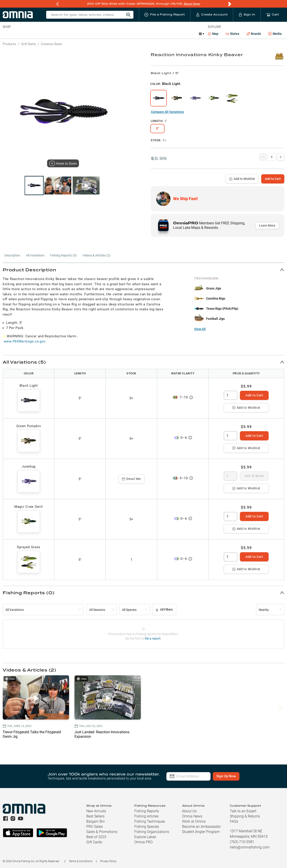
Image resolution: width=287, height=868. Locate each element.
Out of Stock (254, 476)
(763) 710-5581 (242, 842)
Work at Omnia (194, 821)
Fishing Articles (146, 816)
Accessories (89, 34)
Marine (110, 34)
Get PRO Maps (132, 34)
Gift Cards (94, 842)
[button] (143, 270)
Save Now (192, 4)
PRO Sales (95, 827)
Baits (6, 34)
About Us (189, 811)
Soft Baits (28, 44)
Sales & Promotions (102, 832)
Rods (34, 34)
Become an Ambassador (201, 827)
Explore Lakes (145, 837)
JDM (164, 34)
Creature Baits (51, 44)
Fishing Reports (147, 811)
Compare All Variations (167, 112)
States (232, 34)
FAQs (234, 821)
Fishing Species (147, 827)
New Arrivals (96, 811)
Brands (254, 34)
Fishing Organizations (152, 832)
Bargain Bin (96, 821)
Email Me (132, 479)
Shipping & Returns (245, 816)
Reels (49, 34)
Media (275, 34)
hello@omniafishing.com (250, 847)
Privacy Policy (108, 861)
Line (20, 34)
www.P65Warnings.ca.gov (25, 341)
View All (200, 329)
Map (213, 34)
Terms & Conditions (81, 861)
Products (9, 44)
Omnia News (192, 816)
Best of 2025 (96, 837)
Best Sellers (95, 816)
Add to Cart (273, 179)
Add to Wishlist (242, 179)
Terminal (67, 34)
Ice (152, 34)
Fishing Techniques (150, 821)
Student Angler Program (201, 832)
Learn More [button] (267, 225)
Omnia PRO (143, 842)
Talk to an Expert (243, 811)
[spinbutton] (230, 395)
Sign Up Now (239, 776)
